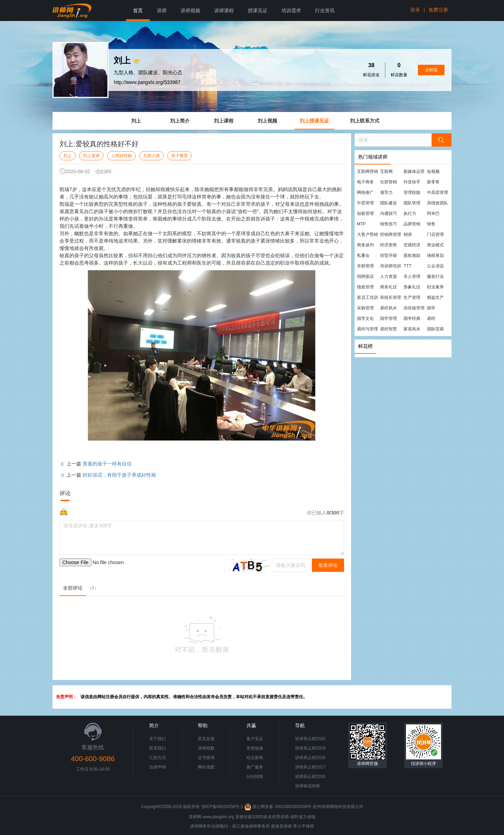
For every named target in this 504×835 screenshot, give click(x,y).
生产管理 (412, 297)
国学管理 (388, 318)
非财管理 (365, 266)
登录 (415, 10)
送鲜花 (431, 70)
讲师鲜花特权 (308, 786)
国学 (431, 308)
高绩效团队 (437, 203)
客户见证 (255, 739)
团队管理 (412, 203)
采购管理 (365, 308)
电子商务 (365, 182)
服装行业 (435, 276)
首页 (138, 10)
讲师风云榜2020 (310, 739)
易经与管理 (367, 329)
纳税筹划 (435, 255)
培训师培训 (391, 266)
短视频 (433, 171)
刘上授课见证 (314, 121)
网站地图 (206, 767)
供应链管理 (414, 308)
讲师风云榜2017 (310, 767)
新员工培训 (367, 297)
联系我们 (157, 748)
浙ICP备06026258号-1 (222, 807)
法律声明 (157, 767)
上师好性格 (121, 156)
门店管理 (435, 234)
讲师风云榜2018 (310, 758)
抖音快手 (412, 182)
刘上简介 (180, 121)
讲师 (162, 10)
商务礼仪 (388, 287)
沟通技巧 (388, 213)
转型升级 (388, 255)
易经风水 (388, 308)
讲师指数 (206, 748)
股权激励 (412, 255)
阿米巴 (433, 213)
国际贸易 (435, 329)
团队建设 (388, 203)
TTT (407, 266)
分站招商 (255, 777)
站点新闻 (255, 758)
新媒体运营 (414, 171)
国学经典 (412, 318)
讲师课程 (224, 10)
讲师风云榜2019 (310, 748)
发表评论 (328, 565)
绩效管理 (365, 287)
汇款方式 (157, 758)
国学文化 (365, 318)
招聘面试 (365, 276)
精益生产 (435, 297)
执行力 (410, 213)
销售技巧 (388, 224)
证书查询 (206, 758)
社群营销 (388, 182)
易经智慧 (388, 329)
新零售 (433, 182)
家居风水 (412, 329)
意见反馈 (206, 739)
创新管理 (365, 213)
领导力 (386, 192)
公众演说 (435, 266)
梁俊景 (277, 826)
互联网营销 (367, 171)
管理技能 (412, 192)
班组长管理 (391, 297)
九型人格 (152, 156)
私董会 (363, 255)
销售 (431, 224)
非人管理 (412, 276)
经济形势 (388, 245)
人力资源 (388, 276)
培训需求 (291, 10)
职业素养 (435, 287)
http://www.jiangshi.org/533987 (147, 82)
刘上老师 (91, 156)
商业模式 (435, 245)
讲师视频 (190, 10)
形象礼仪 (412, 287)
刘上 (136, 121)
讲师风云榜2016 (310, 777)
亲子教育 (180, 156)
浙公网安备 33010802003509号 (278, 807)
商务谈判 (365, 245)
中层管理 (365, 203)
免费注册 (438, 10)
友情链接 (255, 748)
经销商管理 (391, 234)
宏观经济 (412, 245)
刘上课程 (224, 121)
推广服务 (255, 767)
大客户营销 (367, 234)
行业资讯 (325, 10)
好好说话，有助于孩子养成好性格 (119, 475)
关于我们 (157, 739)
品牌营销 (412, 224)
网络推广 (365, 192)
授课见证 (258, 10)
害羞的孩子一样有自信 (107, 464)
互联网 (386, 171)
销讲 (408, 234)
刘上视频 (267, 121)
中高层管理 (437, 192)
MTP (361, 224)
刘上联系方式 (365, 121)
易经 (431, 318)
